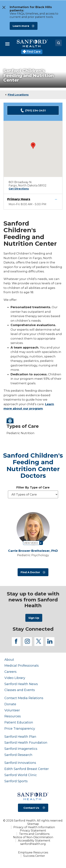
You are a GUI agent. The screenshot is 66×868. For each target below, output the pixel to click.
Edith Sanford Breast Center (27, 769)
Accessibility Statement (34, 841)
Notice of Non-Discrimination (33, 837)
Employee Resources (33, 852)
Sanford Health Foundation (26, 743)
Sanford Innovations (20, 763)
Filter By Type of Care (33, 487)
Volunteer (12, 710)
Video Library (15, 678)
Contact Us (31, 808)
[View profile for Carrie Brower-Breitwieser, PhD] (33, 529)
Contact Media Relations (24, 698)
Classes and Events (20, 690)
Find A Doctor (30, 572)
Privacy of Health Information (34, 827)
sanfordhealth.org (33, 844)
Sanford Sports (16, 781)
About (9, 660)
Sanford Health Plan (20, 737)
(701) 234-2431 (33, 110)
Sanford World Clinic (21, 775)
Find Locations (18, 95)
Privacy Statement (33, 831)
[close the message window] (3, 7)
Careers (10, 672)
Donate (10, 704)
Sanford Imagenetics (21, 749)
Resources (13, 716)
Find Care (32, 52)
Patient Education (19, 722)
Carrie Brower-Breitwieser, (33, 551)
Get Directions (19, 189)
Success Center (34, 856)
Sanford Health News (21, 684)
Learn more (21, 26)
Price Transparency (20, 728)
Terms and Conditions (34, 834)
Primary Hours (19, 199)
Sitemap (33, 824)
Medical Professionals (22, 666)
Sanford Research (18, 755)
